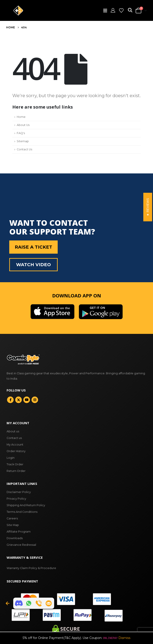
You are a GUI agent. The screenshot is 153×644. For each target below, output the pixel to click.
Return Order (16, 471)
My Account (15, 445)
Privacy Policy (16, 499)
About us (13, 431)
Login (11, 458)
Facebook (10, 400)
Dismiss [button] (124, 638)
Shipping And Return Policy (26, 505)
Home (21, 117)
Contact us (14, 438)
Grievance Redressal (21, 545)
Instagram (35, 400)
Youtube (27, 400)
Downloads (15, 538)
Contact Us (24, 149)
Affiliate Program (19, 532)
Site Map (13, 525)
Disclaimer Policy (19, 492)
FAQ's (21, 133)
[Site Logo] (18, 11)
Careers (12, 518)
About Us (23, 125)
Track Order (15, 464)
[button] (106, 11)
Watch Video (33, 265)
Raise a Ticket (33, 247)
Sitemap (23, 141)
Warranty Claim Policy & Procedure (31, 568)
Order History (16, 451)
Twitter (18, 400)
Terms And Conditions (22, 512)
